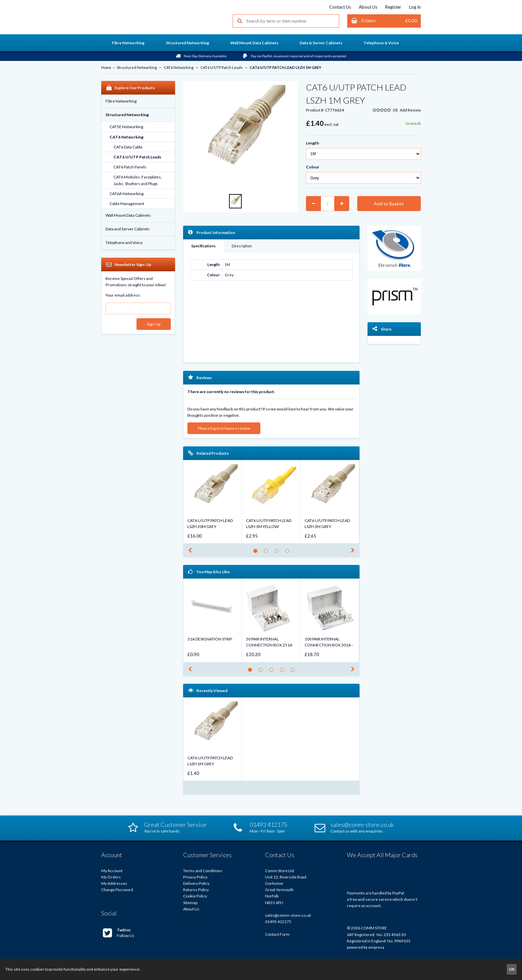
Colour (313, 167)
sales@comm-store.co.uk (288, 915)
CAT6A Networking (127, 194)
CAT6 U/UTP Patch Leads (222, 67)
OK (512, 969)
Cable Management (127, 204)
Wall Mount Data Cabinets (128, 215)
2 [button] (268, 553)
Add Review (410, 110)
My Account (112, 871)
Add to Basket (389, 204)
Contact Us (340, 7)
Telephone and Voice (124, 243)
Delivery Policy (196, 883)
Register (393, 7)
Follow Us (119, 933)
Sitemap (190, 903)
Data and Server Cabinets (128, 229)
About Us (368, 7)
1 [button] (257, 553)
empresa (376, 947)
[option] (241, 136)
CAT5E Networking (126, 127)
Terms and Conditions (203, 871)
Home (106, 67)
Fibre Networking (121, 101)
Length (312, 143)
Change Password (117, 890)
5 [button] (294, 672)
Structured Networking (137, 67)
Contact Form (277, 934)
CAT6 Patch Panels (130, 167)
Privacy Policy (195, 877)
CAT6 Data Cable (128, 147)
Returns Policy (196, 890)
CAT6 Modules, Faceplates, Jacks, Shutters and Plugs (138, 180)
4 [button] (289, 553)
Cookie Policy (195, 896)
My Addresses (114, 883)
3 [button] (278, 553)
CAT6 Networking (179, 67)
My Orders (111, 877)
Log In (415, 7)
